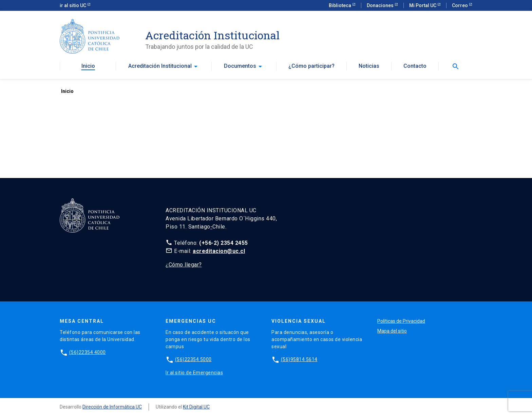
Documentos (240, 66)
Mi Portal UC (423, 5)
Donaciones (381, 5)
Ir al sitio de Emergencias (194, 373)
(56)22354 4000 (88, 352)
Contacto (415, 66)
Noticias (369, 66)
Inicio (88, 66)
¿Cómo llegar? (184, 265)
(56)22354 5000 (193, 359)
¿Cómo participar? (311, 66)
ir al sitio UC (73, 5)
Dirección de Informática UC (112, 407)
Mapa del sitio (392, 331)
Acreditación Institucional (160, 66)
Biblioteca (340, 5)
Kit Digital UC (196, 407)
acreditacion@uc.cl (219, 251)
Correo (460, 5)
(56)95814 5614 (299, 359)
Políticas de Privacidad (401, 321)
